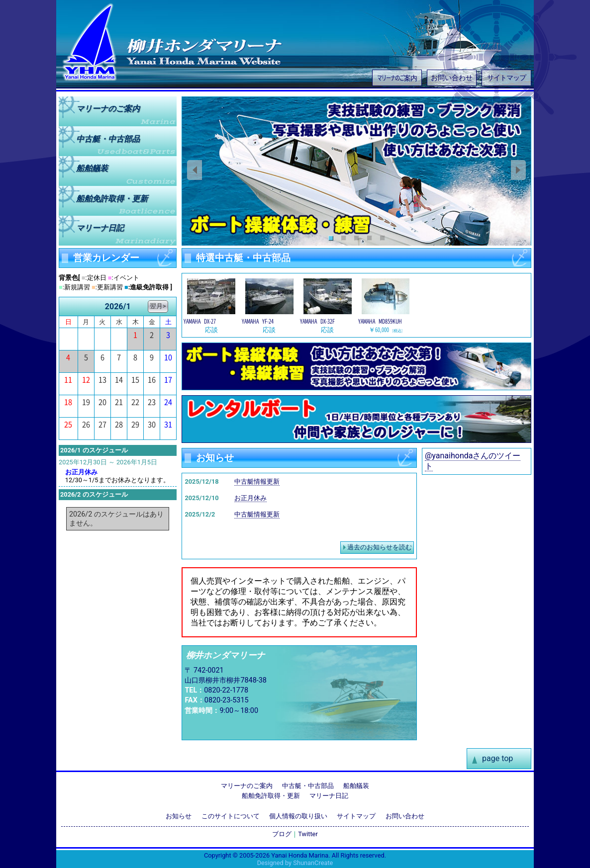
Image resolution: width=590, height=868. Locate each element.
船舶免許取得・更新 (271, 796)
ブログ (282, 834)
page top (497, 758)
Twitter (308, 834)
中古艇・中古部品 (308, 786)
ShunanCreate (313, 863)
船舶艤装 (92, 168)
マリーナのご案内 (397, 77)
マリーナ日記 (100, 228)
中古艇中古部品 (108, 138)
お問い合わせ (452, 78)
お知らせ (179, 816)
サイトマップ (506, 78)
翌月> (158, 306)
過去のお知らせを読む (380, 547)
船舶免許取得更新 (112, 198)
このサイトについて (231, 816)
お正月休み (250, 498)
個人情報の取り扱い (298, 816)
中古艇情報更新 (257, 481)
